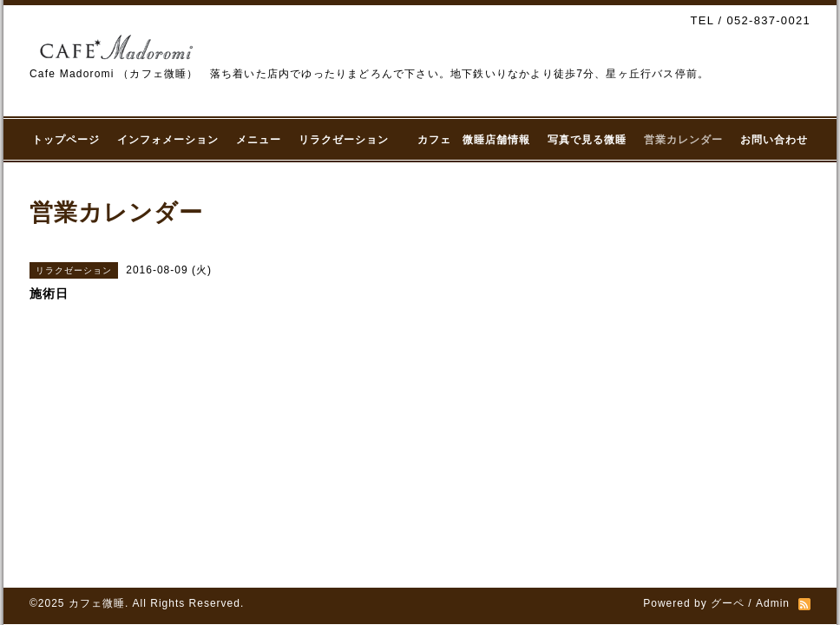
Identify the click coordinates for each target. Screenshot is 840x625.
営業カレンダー (683, 140)
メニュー (259, 140)
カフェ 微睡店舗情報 (474, 140)
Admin (773, 603)
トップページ (66, 140)
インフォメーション (168, 140)
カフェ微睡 (97, 603)
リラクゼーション (349, 140)
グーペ (728, 603)
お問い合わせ (774, 140)
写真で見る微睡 (587, 140)
